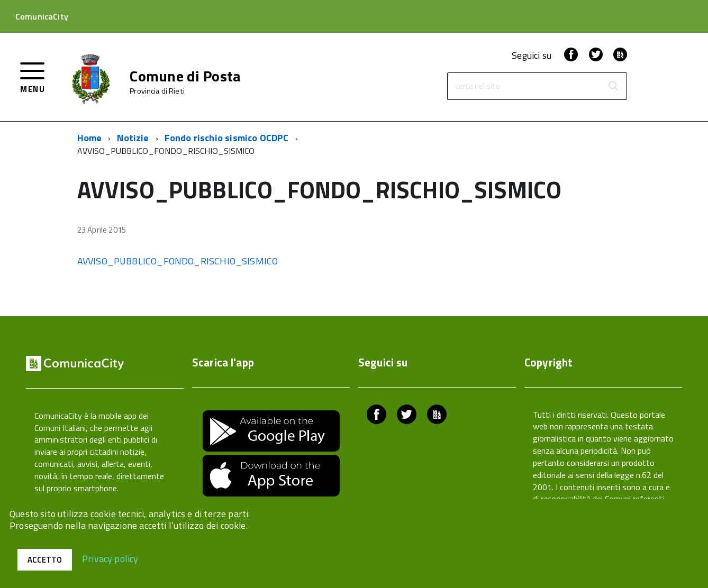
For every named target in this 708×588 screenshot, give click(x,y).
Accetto (45, 560)
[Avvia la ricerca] (613, 86)
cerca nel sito (478, 86)
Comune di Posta (185, 76)
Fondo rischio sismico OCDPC (227, 138)
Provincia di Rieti (157, 91)
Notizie (133, 138)
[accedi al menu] (33, 76)
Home (90, 138)
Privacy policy (110, 558)
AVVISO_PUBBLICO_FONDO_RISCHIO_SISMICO (178, 261)
